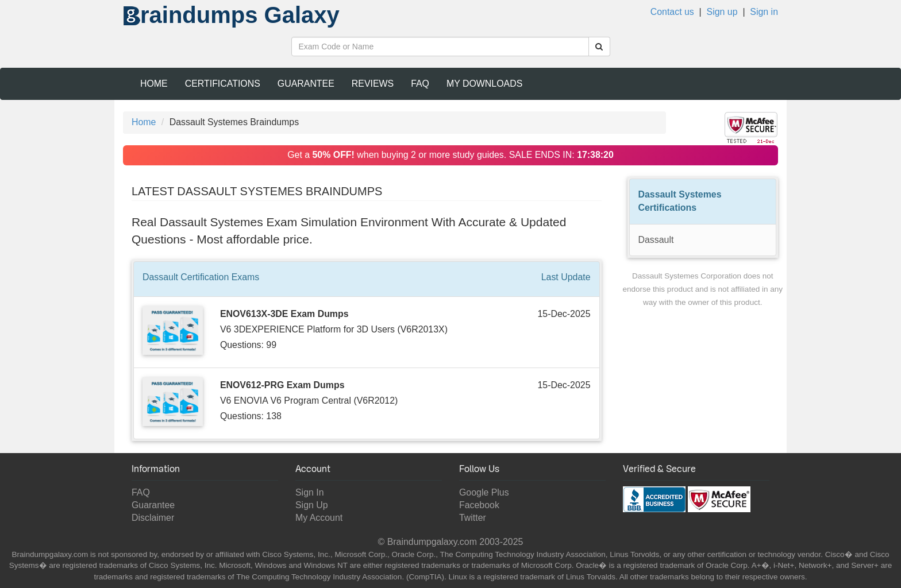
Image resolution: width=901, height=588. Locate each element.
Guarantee (306, 84)
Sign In (310, 492)
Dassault (656, 240)
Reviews (373, 84)
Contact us (672, 12)
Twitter (473, 518)
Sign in (764, 12)
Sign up (722, 12)
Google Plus (484, 492)
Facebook (479, 505)
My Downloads (484, 84)
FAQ (420, 84)
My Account (319, 518)
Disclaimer (153, 518)
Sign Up (312, 505)
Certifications (223, 84)
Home (154, 84)
